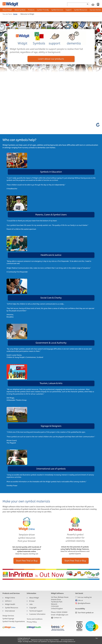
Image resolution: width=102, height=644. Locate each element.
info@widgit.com (62, 615)
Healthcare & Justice (51, 255)
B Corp (32, 601)
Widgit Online (10, 598)
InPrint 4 (8, 601)
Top (97, 638)
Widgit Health (10, 604)
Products (31, 10)
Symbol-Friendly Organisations (14, 621)
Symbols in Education (51, 172)
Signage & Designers (51, 426)
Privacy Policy (32, 622)
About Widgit (7, 10)
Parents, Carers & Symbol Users (51, 215)
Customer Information (37, 614)
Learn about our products (51, 59)
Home (15, 14)
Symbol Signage (8, 619)
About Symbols (20, 10)
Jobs (31, 604)
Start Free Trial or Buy (27, 561)
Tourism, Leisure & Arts (51, 383)
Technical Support (36, 611)
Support (69, 10)
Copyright (33, 608)
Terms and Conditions (35, 619)
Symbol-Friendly (43, 10)
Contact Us (56, 618)
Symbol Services (57, 10)
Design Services (8, 616)
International (10, 611)
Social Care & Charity (51, 298)
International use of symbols (51, 469)
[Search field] (78, 4)
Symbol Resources (81, 10)
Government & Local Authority (51, 343)
